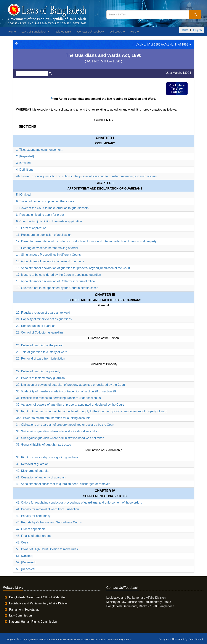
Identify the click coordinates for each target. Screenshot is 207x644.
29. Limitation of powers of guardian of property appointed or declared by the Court (71, 385)
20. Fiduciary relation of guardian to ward (43, 313)
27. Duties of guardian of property (38, 371)
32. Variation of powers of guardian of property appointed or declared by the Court (70, 405)
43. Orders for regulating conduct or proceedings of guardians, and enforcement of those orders (79, 503)
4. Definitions (25, 170)
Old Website (117, 31)
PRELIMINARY (105, 143)
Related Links (63, 31)
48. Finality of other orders (33, 536)
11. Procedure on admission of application (44, 235)
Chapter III (105, 295)
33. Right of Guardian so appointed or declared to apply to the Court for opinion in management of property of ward (92, 411)
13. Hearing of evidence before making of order (47, 248)
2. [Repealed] (25, 156)
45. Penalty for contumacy (33, 516)
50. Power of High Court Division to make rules (47, 549)
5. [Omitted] (24, 195)
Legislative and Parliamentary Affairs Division (39, 603)
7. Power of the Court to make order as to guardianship (52, 208)
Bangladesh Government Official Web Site (37, 597)
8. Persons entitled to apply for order (40, 215)
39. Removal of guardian (32, 464)
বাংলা (185, 30)
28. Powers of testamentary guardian (40, 378)
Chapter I (105, 138)
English (198, 30)
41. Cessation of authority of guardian (41, 477)
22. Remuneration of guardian (36, 326)
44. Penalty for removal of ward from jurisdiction (48, 509)
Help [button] (135, 31)
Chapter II (105, 183)
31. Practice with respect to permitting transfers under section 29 (59, 398)
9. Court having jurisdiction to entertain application (49, 221)
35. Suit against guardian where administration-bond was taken (58, 431)
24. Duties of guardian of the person (40, 345)
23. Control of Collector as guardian (40, 332)
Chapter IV (105, 491)
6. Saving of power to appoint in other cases (45, 201)
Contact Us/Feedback (91, 31)
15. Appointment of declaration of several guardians (50, 261)
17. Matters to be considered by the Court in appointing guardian (59, 275)
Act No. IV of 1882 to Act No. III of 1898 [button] (164, 45)
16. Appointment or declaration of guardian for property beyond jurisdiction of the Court (73, 268)
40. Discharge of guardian (33, 471)
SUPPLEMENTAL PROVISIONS (105, 496)
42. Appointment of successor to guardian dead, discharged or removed (63, 484)
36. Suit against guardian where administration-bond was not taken (60, 438)
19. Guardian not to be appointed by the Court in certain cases (57, 288)
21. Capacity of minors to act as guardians (44, 319)
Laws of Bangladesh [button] (35, 31)
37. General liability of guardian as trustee (44, 445)
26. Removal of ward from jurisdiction (41, 359)
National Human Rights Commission (33, 622)
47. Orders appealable (31, 529)
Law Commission (20, 615)
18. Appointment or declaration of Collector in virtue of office (56, 281)
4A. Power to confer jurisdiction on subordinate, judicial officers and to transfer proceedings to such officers (86, 176)
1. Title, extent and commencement (39, 150)
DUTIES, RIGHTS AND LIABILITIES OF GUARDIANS (105, 300)
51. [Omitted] (25, 556)
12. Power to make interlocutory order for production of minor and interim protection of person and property (86, 241)
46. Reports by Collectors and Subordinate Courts (49, 522)
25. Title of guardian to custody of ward (42, 352)
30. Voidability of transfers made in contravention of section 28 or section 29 (66, 391)
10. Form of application (31, 228)
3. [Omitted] (24, 163)
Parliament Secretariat (24, 610)
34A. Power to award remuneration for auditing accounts (53, 418)
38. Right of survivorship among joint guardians (47, 457)
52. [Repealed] (26, 562)
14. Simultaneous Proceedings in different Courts (48, 255)
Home (12, 31)
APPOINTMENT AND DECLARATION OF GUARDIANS (105, 188)
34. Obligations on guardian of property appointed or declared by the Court (65, 425)
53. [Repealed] (26, 569)
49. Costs (23, 542)
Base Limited (196, 639)
